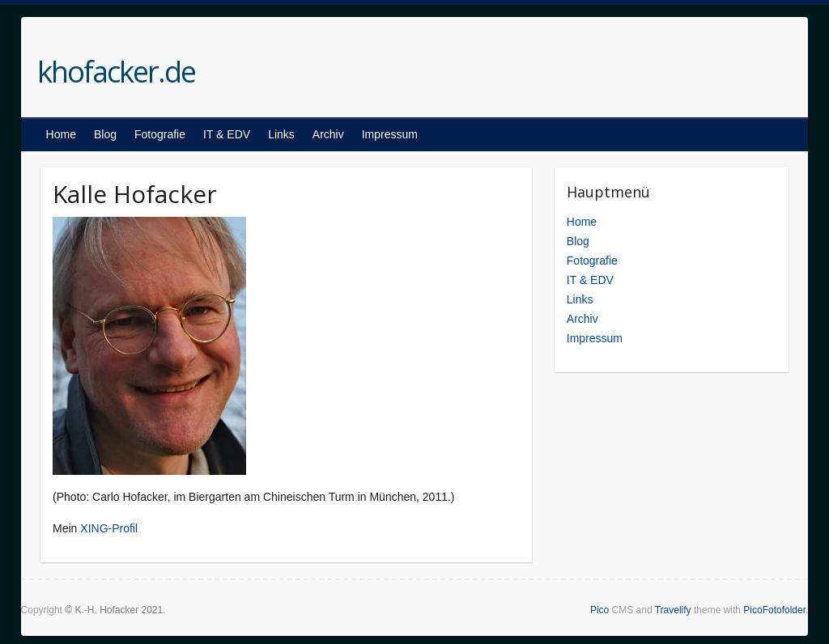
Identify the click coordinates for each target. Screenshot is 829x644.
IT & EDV (227, 134)
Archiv (328, 134)
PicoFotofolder (774, 610)
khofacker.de (116, 72)
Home (61, 134)
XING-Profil (109, 528)
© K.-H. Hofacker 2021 (114, 610)
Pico (599, 610)
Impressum (390, 134)
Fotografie (160, 134)
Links (281, 134)
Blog (105, 134)
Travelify (673, 610)
